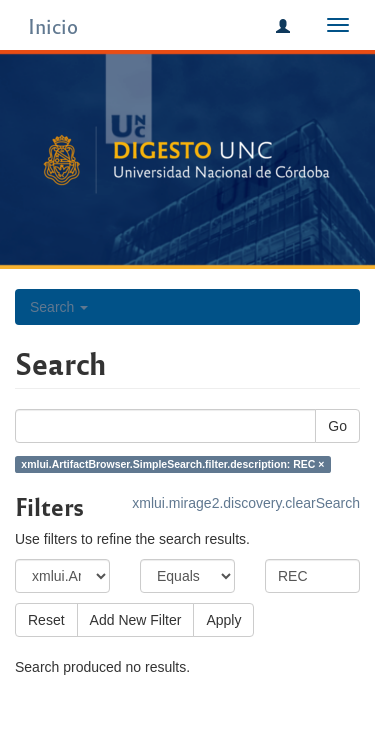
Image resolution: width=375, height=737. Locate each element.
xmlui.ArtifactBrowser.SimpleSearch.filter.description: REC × (172, 464)
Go (337, 426)
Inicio (53, 25)
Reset (46, 620)
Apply (223, 620)
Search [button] (59, 307)
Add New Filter (136, 620)
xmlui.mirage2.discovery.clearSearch (246, 503)
